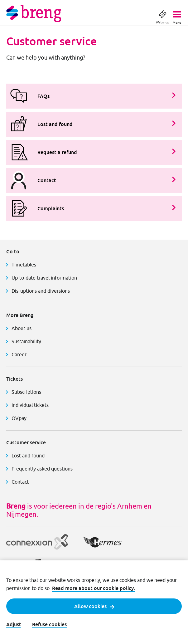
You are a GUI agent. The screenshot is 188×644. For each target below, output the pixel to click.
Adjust (14, 624)
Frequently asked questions (42, 469)
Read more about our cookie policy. (94, 588)
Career (19, 354)
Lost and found (28, 456)
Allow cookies (94, 606)
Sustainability (26, 341)
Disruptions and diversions (41, 291)
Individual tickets (30, 405)
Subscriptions (26, 392)
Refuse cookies (49, 624)
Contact (20, 482)
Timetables (24, 265)
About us (22, 328)
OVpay (19, 418)
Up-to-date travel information (44, 278)
